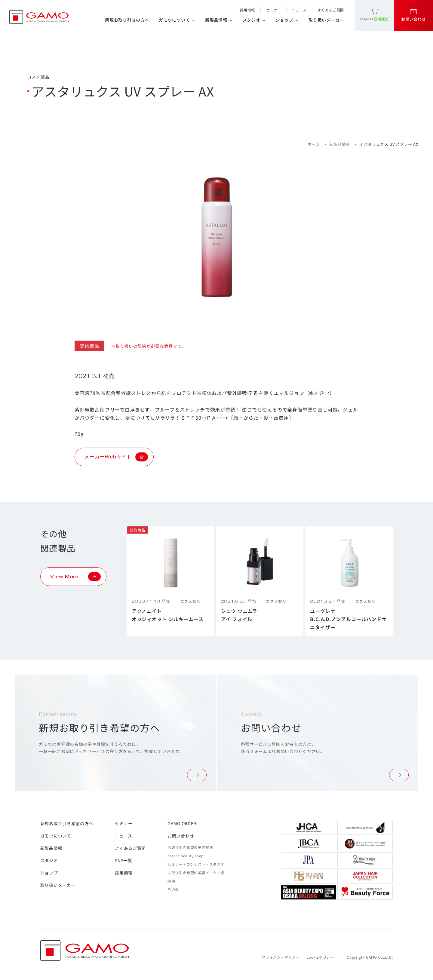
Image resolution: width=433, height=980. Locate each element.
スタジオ (254, 20)
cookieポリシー (320, 957)
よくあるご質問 (331, 10)
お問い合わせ (181, 836)
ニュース (299, 10)
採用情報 (247, 10)
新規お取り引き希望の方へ (67, 823)
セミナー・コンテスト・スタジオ (196, 864)
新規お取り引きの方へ (127, 20)
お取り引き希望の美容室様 (190, 847)
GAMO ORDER (182, 823)
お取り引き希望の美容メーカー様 (196, 873)
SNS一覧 (124, 860)
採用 (171, 881)
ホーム (314, 144)
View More (75, 577)
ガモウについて (177, 20)
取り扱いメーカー (326, 20)
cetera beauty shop (186, 856)
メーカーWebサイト (116, 457)
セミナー (273, 10)
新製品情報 (219, 20)
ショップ (287, 20)
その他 (173, 889)
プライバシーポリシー (281, 957)
